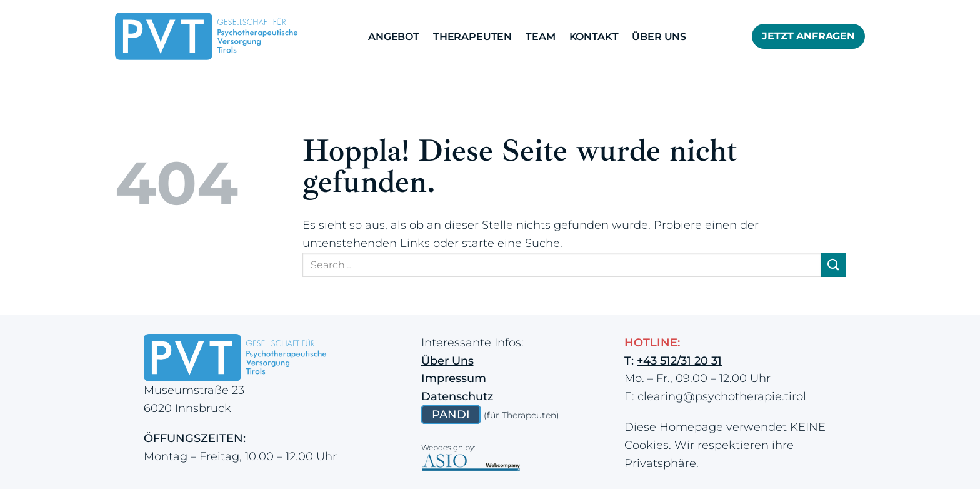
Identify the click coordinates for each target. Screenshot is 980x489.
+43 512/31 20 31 (679, 361)
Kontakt (594, 37)
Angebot (394, 37)
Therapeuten (472, 37)
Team (540, 37)
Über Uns (659, 37)
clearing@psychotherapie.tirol (722, 396)
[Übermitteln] (834, 265)
